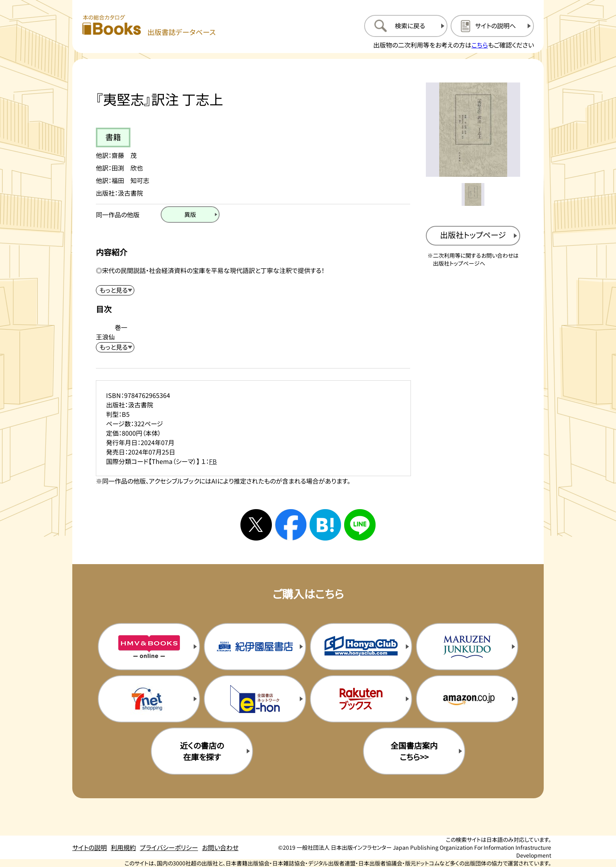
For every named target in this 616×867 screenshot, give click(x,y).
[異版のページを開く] (190, 214)
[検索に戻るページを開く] (406, 26)
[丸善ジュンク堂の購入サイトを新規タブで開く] (467, 647)
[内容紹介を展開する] (115, 290)
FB (213, 461)
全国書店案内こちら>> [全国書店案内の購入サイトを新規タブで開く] (414, 751)
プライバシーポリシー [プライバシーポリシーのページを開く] (169, 847)
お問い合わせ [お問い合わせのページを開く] (220, 847)
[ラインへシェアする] (360, 525)
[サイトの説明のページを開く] (492, 26)
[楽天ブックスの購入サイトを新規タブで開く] (361, 699)
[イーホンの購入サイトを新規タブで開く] (255, 699)
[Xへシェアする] (256, 525)
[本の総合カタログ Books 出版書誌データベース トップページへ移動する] (149, 26)
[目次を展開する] (115, 347)
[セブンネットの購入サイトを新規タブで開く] (149, 699)
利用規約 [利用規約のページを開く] (123, 847)
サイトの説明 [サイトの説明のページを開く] (90, 847)
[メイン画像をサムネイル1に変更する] (473, 194)
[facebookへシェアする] (291, 525)
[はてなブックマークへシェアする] (325, 525)
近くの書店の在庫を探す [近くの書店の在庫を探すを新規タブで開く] (202, 751)
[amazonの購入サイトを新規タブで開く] (467, 699)
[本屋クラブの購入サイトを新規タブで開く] (361, 647)
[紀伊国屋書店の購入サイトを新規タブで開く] (255, 647)
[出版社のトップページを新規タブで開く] (473, 236)
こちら (480, 45)
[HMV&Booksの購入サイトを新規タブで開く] (149, 647)
